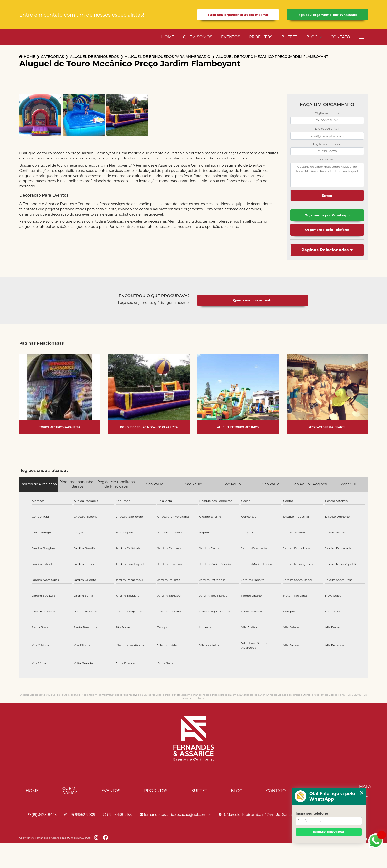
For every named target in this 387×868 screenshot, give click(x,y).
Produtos (261, 37)
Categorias (52, 57)
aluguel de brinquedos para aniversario (168, 57)
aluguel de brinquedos (94, 57)
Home (168, 37)
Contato (340, 37)
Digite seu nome (327, 113)
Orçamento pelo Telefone (327, 230)
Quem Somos (198, 37)
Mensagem (327, 159)
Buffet (289, 37)
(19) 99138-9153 (117, 815)
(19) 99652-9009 (80, 815)
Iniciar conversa (329, 832)
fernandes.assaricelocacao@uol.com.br (175, 815)
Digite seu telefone (327, 144)
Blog (312, 37)
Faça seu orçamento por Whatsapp (327, 15)
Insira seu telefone (312, 813)
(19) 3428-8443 (42, 815)
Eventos (231, 37)
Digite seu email (327, 128)
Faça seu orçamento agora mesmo (238, 15)
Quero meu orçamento (253, 300)
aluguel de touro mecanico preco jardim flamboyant (272, 57)
